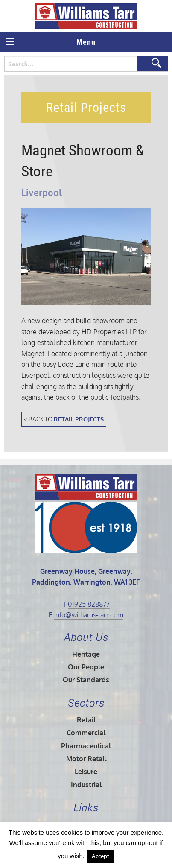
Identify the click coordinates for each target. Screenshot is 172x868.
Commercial (86, 733)
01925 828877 (89, 604)
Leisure (86, 772)
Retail (86, 720)
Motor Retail (86, 759)
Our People (86, 667)
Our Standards (86, 680)
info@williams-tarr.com (89, 615)
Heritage (86, 654)
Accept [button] (101, 856)
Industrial (86, 785)
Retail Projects (79, 419)
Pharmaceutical (86, 746)
